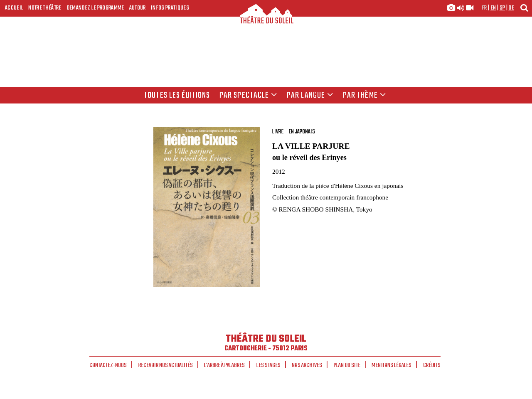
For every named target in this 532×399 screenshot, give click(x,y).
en (493, 8)
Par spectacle (249, 96)
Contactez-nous (108, 365)
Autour (138, 8)
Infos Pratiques (170, 8)
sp (502, 8)
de (511, 8)
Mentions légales (392, 365)
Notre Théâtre (45, 8)
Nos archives (307, 365)
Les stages (268, 365)
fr (484, 8)
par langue (310, 96)
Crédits (432, 365)
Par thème (365, 96)
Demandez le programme (95, 8)
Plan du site (347, 365)
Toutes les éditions (177, 96)
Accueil (14, 8)
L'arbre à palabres (224, 365)
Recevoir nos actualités (166, 365)
